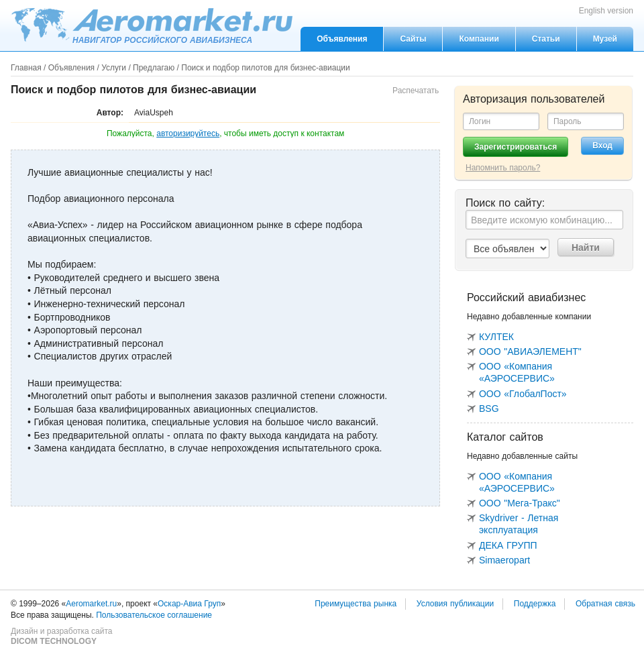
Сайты (413, 39)
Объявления (342, 39)
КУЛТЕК (496, 337)
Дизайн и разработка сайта (61, 637)
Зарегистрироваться (516, 147)
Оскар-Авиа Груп (189, 604)
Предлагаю (154, 68)
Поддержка (535, 604)
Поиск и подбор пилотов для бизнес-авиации (266, 68)
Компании (479, 39)
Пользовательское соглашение (154, 615)
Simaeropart (504, 560)
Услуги (114, 68)
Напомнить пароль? (503, 168)
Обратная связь (605, 604)
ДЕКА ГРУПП (508, 545)
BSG (489, 408)
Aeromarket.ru (152, 25)
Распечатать (416, 91)
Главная (26, 68)
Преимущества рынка (356, 604)
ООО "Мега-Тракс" (520, 503)
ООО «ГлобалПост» (523, 394)
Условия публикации (455, 604)
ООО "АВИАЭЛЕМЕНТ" (530, 351)
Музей (605, 39)
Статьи (546, 39)
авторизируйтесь (188, 133)
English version (606, 11)
